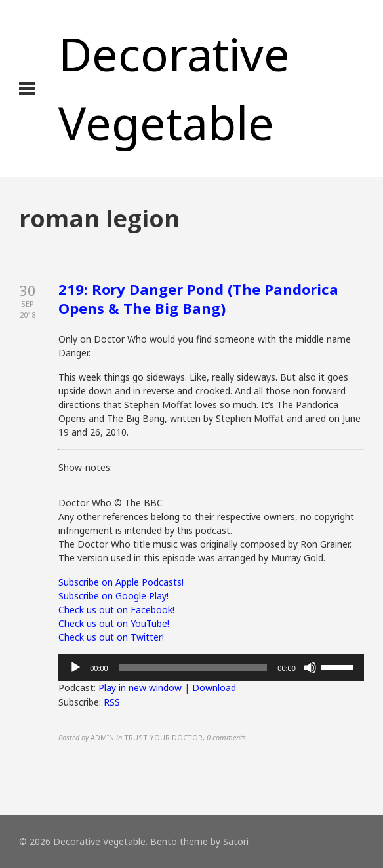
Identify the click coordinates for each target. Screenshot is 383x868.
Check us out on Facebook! (116, 610)
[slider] (193, 668)
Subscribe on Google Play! (113, 596)
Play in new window (140, 688)
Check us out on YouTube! (114, 623)
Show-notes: (85, 467)
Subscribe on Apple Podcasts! (121, 582)
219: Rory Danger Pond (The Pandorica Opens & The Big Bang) (198, 298)
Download (214, 688)
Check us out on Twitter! (111, 637)
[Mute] (310, 668)
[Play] (75, 668)
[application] (211, 668)
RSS (112, 702)
